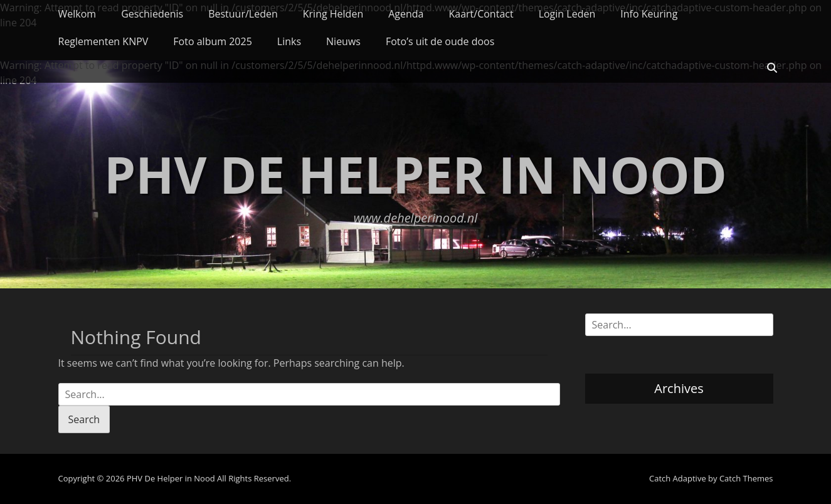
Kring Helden (333, 14)
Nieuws (343, 41)
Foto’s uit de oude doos (440, 41)
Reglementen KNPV (103, 41)
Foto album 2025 (212, 41)
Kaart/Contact (481, 14)
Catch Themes (746, 478)
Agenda (406, 14)
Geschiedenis (152, 14)
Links (289, 41)
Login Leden (567, 14)
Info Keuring (649, 14)
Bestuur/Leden (243, 14)
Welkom (77, 14)
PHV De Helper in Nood (415, 174)
